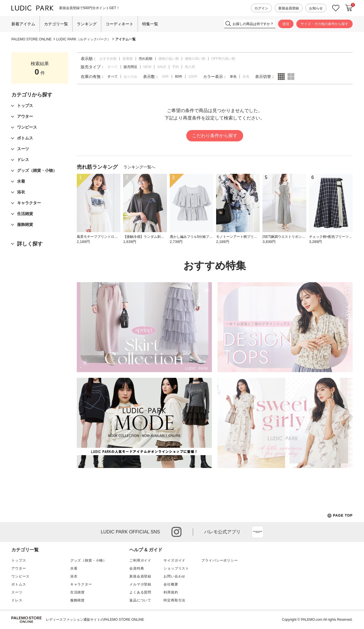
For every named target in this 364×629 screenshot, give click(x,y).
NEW (147, 67)
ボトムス (19, 584)
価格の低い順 (169, 59)
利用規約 (171, 592)
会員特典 (137, 568)
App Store (258, 532)
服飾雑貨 (77, 600)
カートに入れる (349, 8)
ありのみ (131, 77)
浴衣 (74, 576)
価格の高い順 (195, 59)
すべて (113, 67)
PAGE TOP (340, 516)
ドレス (17, 600)
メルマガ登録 (140, 584)
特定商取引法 (174, 600)
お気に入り (336, 8)
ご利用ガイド (140, 560)
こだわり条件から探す (215, 136)
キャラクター (81, 584)
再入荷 (190, 67)
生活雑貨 (77, 592)
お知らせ (316, 8)
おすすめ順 (108, 59)
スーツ (17, 592)
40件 (165, 77)
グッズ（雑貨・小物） (88, 560)
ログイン (261, 8)
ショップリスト (176, 568)
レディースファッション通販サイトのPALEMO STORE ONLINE (95, 620)
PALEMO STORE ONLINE (32, 39)
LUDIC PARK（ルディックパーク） (83, 39)
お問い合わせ (174, 576)
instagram (176, 532)
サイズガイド (174, 560)
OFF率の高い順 (223, 59)
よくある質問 (140, 592)
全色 (246, 77)
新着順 (128, 59)
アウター (19, 568)
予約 (175, 67)
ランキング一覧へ (139, 167)
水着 (74, 568)
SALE (162, 67)
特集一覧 (150, 24)
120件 (193, 77)
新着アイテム (23, 24)
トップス (19, 560)
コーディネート (119, 24)
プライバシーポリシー (220, 560)
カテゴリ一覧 (56, 24)
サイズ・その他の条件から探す (324, 24)
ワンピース (20, 576)
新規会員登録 (289, 8)
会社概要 (171, 584)
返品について (140, 600)
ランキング (87, 24)
